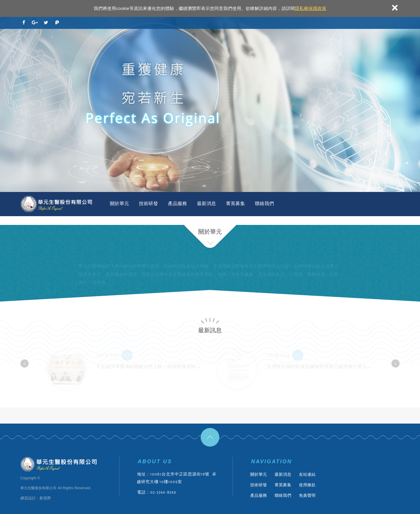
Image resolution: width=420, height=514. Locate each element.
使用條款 (307, 485)
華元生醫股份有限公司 (57, 204)
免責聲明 (307, 495)
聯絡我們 (264, 203)
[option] (210, 104)
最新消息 (206, 203)
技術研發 (148, 203)
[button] (24, 363)
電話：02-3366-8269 (157, 492)
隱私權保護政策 (310, 8)
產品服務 (177, 203)
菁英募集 (236, 203)
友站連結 (307, 474)
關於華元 (119, 203)
